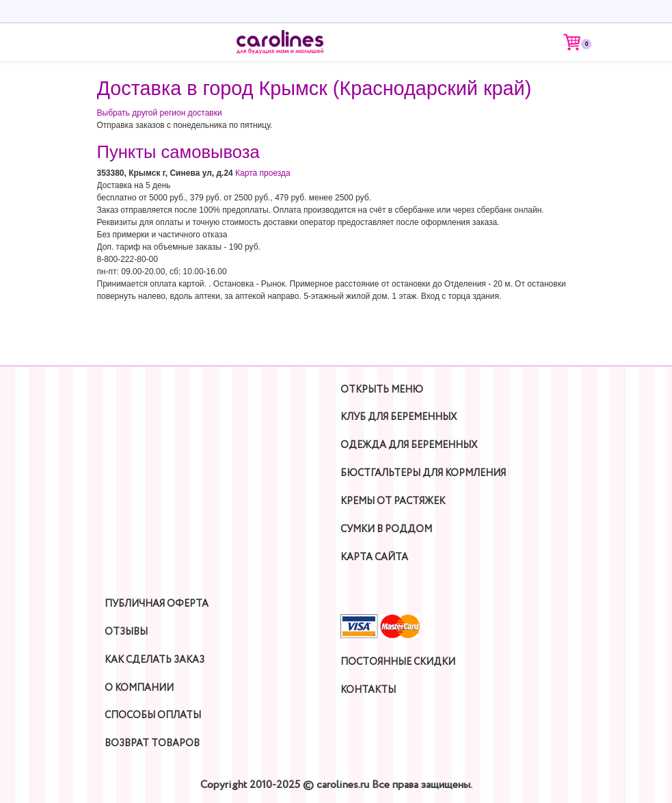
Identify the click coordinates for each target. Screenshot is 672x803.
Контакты (368, 690)
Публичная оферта (157, 604)
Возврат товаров (152, 743)
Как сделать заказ (154, 660)
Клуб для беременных (399, 417)
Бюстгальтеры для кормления (423, 473)
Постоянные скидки (398, 662)
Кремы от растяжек (393, 501)
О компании (139, 688)
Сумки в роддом (386, 529)
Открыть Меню (382, 390)
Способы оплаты (153, 715)
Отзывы (126, 632)
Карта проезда (263, 173)
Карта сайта (374, 557)
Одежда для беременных (409, 445)
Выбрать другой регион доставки (160, 113)
